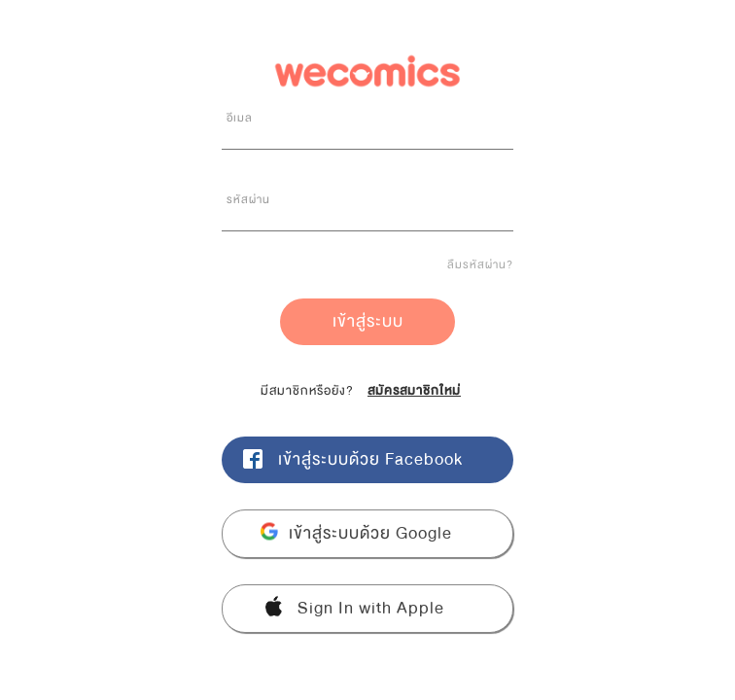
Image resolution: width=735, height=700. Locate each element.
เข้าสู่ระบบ (368, 321)
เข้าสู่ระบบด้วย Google (370, 533)
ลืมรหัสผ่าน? (480, 264)
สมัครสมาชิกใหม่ (414, 391)
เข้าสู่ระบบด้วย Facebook (370, 459)
